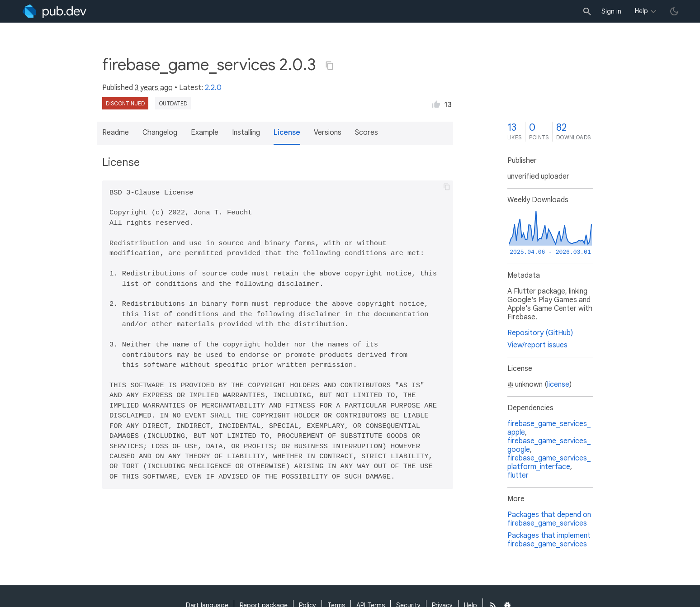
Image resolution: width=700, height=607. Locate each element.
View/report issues (537, 345)
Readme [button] (116, 133)
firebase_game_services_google (549, 445)
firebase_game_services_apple (549, 428)
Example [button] (205, 133)
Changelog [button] (160, 133)
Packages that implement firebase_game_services (549, 540)
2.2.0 (213, 88)
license (558, 384)
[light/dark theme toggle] (674, 11)
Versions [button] (328, 133)
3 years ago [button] (154, 88)
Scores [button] (367, 133)
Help (641, 11)
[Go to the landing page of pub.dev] (54, 11)
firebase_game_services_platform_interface (549, 462)
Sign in (611, 11)
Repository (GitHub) (540, 333)
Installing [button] (246, 133)
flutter (518, 475)
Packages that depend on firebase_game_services (549, 519)
